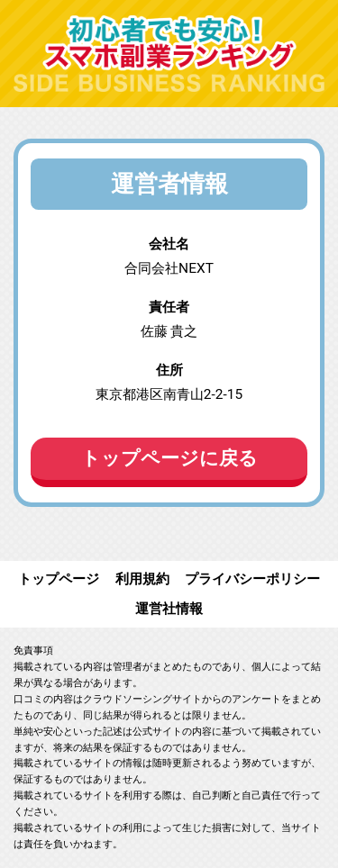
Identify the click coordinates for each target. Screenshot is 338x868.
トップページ (59, 579)
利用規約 (142, 579)
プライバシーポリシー (252, 579)
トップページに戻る (169, 458)
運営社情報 (169, 609)
